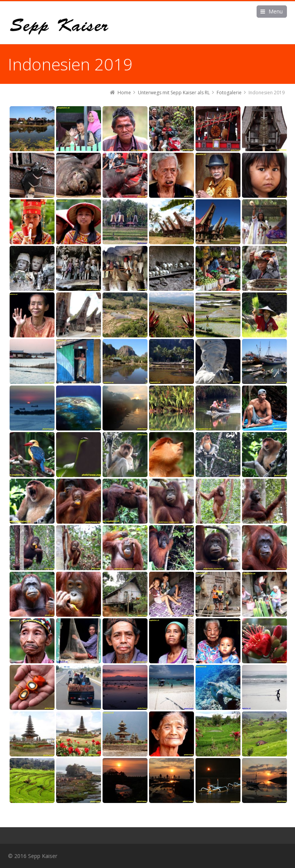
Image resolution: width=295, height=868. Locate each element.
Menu (276, 11)
